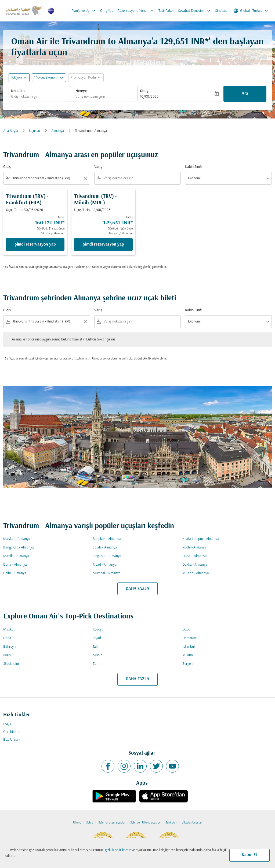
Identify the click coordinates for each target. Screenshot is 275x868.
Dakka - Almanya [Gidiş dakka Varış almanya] (195, 565)
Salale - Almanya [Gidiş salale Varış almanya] (105, 548)
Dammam (189, 638)
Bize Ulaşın (11, 740)
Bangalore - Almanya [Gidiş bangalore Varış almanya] (19, 548)
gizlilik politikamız (118, 850)
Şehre (90, 823)
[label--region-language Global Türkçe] (251, 11)
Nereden (18, 91)
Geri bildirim (12, 732)
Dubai (187, 630)
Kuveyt (98, 630)
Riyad (97, 638)
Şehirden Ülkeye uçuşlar (145, 823)
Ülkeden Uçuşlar (192, 823)
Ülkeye (77, 823)
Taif (95, 647)
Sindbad (221, 11)
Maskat (9, 630)
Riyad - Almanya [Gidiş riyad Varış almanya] (105, 565)
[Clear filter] (85, 178)
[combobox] (40, 97)
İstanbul (189, 647)
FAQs (7, 724)
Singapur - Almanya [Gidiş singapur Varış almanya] (107, 556)
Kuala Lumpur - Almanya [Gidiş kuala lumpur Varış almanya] (201, 539)
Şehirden (171, 823)
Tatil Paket (166, 11)
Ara (245, 94)
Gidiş (144, 91)
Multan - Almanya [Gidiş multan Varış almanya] (196, 573)
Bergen (187, 664)
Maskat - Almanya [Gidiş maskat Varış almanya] (17, 539)
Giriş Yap (107, 11)
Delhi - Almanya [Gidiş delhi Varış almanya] (15, 573)
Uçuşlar (35, 131)
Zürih (97, 664)
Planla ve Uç (85, 11)
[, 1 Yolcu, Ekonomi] (46, 78)
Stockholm (11, 664)
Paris (7, 655)
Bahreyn (9, 647)
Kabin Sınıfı (193, 167)
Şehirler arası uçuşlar (112, 823)
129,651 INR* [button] (184, 42)
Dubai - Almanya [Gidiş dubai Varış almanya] (195, 556)
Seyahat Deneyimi (196, 11)
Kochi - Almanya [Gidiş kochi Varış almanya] (194, 548)
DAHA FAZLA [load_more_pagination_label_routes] (137, 589)
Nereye (81, 91)
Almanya (58, 131)
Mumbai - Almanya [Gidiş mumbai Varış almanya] (107, 573)
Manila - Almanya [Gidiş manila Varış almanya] (16, 556)
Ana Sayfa (11, 131)
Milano (188, 655)
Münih (97, 655)
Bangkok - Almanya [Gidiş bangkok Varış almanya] (107, 539)
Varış (98, 167)
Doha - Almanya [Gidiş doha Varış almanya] (15, 565)
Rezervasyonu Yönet (137, 11)
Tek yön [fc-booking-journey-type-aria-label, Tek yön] (16, 78)
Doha (7, 638)
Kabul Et (249, 855)
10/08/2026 (149, 97)
